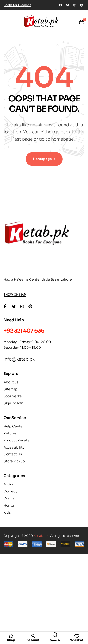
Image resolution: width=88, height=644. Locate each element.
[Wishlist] (77, 636)
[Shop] (11, 636)
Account (33, 640)
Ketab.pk (41, 536)
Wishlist (77, 640)
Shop (11, 640)
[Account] (33, 636)
